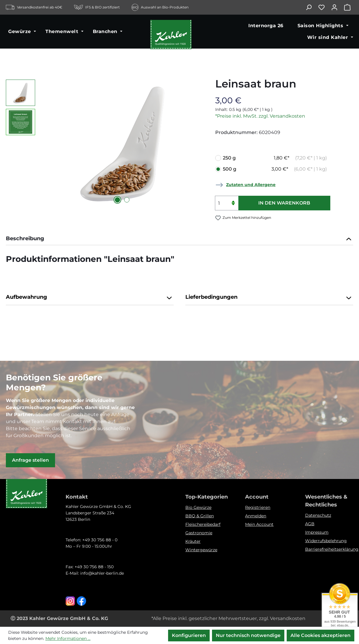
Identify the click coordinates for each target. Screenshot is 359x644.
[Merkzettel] (324, 7)
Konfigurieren (189, 635)
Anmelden (256, 516)
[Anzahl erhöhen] (233, 199)
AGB (310, 524)
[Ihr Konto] (337, 7)
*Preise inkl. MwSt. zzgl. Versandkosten (260, 116)
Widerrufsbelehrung (326, 541)
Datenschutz (318, 515)
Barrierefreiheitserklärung (332, 549)
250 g (275, 158)
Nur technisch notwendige (248, 635)
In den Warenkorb (284, 203)
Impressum (317, 532)
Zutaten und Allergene (251, 185)
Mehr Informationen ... (68, 638)
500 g (275, 169)
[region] (105, 142)
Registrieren (258, 507)
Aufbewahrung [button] (90, 298)
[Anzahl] (226, 203)
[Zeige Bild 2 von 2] (127, 200)
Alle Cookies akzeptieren (320, 635)
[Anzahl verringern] (233, 207)
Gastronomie (199, 533)
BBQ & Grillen (200, 516)
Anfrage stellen (30, 460)
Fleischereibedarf (203, 524)
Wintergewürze (201, 550)
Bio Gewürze (198, 507)
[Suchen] (312, 7)
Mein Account (259, 524)
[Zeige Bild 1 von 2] (117, 200)
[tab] (179, 239)
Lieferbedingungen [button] (269, 298)
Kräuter (193, 541)
